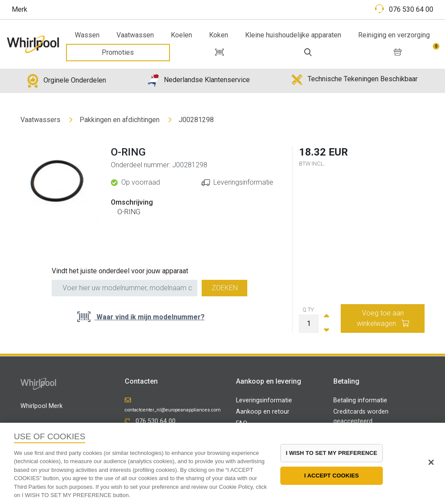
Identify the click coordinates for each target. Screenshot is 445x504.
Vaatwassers (40, 120)
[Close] (431, 462)
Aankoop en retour (263, 412)
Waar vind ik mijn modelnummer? (150, 317)
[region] (222, 463)
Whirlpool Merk (42, 406)
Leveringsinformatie (243, 182)
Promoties (118, 52)
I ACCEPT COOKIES (332, 476)
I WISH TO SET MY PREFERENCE (332, 453)
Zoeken (225, 288)
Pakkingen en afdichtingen (120, 120)
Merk (20, 9)
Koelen (181, 35)
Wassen (87, 35)
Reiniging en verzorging (394, 35)
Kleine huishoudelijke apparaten (293, 35)
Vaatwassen (135, 35)
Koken (219, 35)
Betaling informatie (360, 400)
